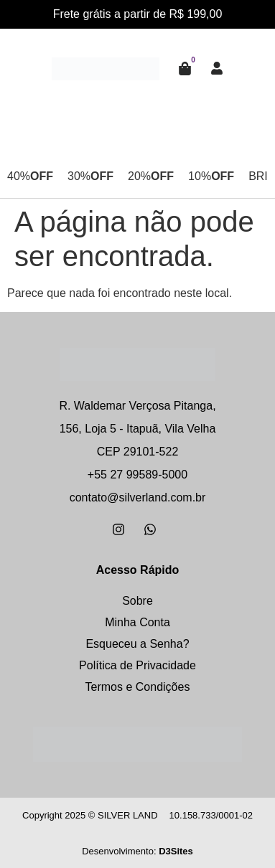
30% (90, 176)
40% (30, 176)
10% (211, 176)
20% (151, 176)
